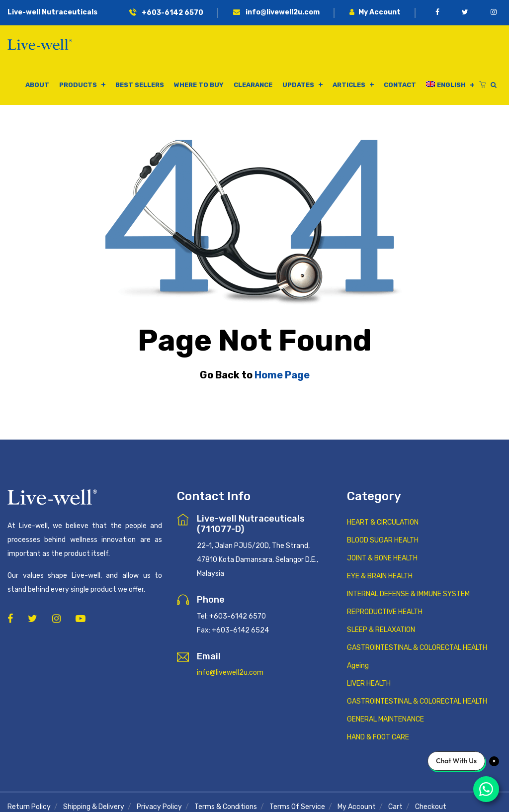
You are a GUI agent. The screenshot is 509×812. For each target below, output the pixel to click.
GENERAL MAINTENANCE (385, 719)
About (37, 85)
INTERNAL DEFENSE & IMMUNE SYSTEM (408, 594)
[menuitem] (450, 85)
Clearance (253, 85)
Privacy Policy (159, 807)
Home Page (282, 375)
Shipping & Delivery (94, 807)
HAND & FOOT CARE (378, 737)
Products (78, 85)
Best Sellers (140, 85)
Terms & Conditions (226, 807)
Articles (349, 85)
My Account (375, 12)
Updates (298, 85)
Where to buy (199, 85)
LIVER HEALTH (369, 683)
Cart (395, 807)
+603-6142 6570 (166, 13)
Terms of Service (297, 807)
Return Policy (29, 807)
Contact (400, 85)
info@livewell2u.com (276, 12)
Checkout (431, 807)
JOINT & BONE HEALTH (382, 558)
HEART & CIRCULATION (383, 522)
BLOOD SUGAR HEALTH (383, 540)
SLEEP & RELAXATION (381, 630)
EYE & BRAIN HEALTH (380, 576)
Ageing (358, 666)
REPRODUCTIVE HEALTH (385, 612)
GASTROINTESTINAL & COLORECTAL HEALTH (417, 648)
